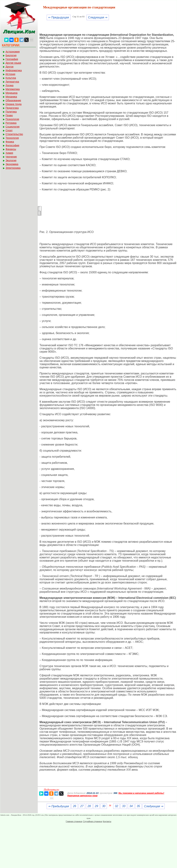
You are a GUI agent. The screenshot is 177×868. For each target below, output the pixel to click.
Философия (12, 145)
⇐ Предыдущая (59, 17)
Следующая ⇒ (98, 17)
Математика (13, 89)
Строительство (14, 134)
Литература (12, 82)
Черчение (11, 157)
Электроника (13, 168)
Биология (11, 55)
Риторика (11, 123)
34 (131, 806)
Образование (13, 100)
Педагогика (12, 108)
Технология (12, 138)
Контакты (107, 821)
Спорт (9, 130)
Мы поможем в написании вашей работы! (141, 793)
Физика (10, 142)
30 (104, 806)
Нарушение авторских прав (83, 796)
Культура (11, 78)
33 (124, 806)
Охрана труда (13, 104)
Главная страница (74, 821)
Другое (9, 67)
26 (75, 806)
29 (97, 806)
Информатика (14, 70)
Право (9, 115)
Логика (9, 85)
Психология (12, 119)
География (12, 59)
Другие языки (13, 63)
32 (116, 806)
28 (89, 806)
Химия (9, 153)
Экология (11, 160)
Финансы (11, 149)
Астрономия (13, 52)
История (10, 74)
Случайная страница (92, 821)
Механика (11, 97)
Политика (11, 112)
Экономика (12, 164)
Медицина (12, 93)
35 (138, 806)
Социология (13, 127)
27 (82, 806)
